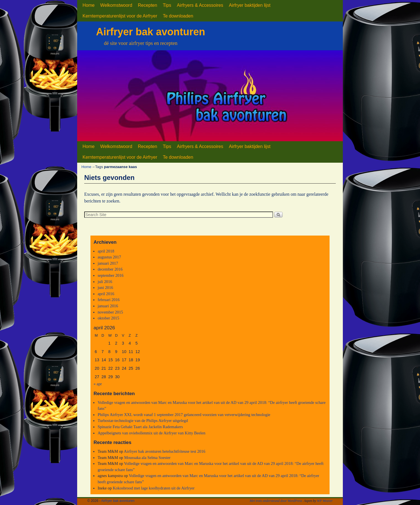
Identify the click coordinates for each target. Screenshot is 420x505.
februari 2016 (109, 300)
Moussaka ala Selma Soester (147, 458)
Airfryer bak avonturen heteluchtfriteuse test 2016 (164, 451)
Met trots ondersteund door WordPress (276, 501)
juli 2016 (105, 282)
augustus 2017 (109, 257)
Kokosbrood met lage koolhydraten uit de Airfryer (154, 488)
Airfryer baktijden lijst (250, 5)
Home (89, 5)
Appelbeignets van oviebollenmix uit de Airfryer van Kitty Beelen (151, 433)
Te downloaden (178, 16)
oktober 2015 (108, 318)
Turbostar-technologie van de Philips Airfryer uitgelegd (143, 421)
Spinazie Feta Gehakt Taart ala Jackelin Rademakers (140, 427)
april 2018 (106, 251)
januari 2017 (108, 263)
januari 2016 (108, 306)
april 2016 (106, 294)
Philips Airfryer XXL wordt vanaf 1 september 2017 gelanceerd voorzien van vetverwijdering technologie (184, 415)
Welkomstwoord (116, 5)
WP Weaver (325, 501)
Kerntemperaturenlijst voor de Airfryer (120, 16)
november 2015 (110, 312)
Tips (167, 5)
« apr (98, 384)
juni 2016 (105, 288)
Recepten (148, 5)
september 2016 (111, 275)
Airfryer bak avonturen (151, 32)
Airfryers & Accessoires (200, 5)
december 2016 (110, 269)
